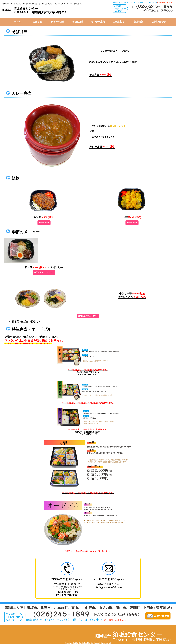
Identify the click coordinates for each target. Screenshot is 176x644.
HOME (17, 22)
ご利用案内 (118, 22)
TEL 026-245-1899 (67, 592)
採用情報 (139, 22)
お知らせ (37, 22)
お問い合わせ (159, 22)
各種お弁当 (78, 22)
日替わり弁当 (58, 22)
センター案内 (98, 22)
